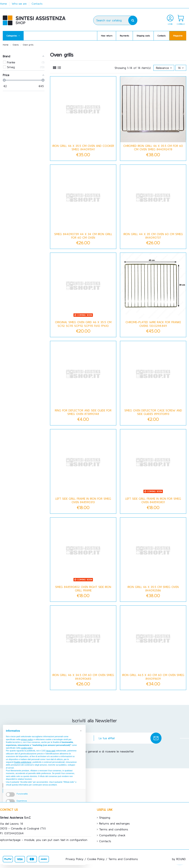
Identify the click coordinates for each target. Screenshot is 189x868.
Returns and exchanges (114, 823)
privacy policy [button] (27, 739)
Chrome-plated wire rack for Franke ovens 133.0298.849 (153, 324)
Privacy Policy (75, 859)
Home (4, 4)
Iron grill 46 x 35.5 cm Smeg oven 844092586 (153, 589)
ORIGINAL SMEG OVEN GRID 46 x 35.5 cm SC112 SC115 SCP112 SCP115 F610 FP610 (83, 324)
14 (181, 68)
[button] (13, 36)
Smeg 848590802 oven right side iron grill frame (83, 589)
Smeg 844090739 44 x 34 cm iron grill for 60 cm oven (83, 236)
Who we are (20, 4)
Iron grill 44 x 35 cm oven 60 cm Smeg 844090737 (153, 236)
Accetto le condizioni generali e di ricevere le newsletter (96, 751)
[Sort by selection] (164, 68)
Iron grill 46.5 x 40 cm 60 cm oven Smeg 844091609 (153, 677)
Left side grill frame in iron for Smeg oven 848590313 (83, 500)
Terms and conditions (114, 829)
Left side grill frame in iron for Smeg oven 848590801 (153, 500)
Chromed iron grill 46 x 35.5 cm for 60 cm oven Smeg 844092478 (153, 147)
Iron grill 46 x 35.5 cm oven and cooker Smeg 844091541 (83, 147)
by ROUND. (179, 859)
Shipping (105, 818)
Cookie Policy (96, 859)
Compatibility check (112, 835)
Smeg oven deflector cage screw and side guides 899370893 (153, 412)
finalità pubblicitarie (23, 762)
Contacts (37, 4)
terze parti (51, 751)
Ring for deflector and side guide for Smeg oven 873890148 (83, 412)
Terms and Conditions (123, 859)
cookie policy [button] (27, 748)
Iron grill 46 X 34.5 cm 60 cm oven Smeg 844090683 (83, 677)
